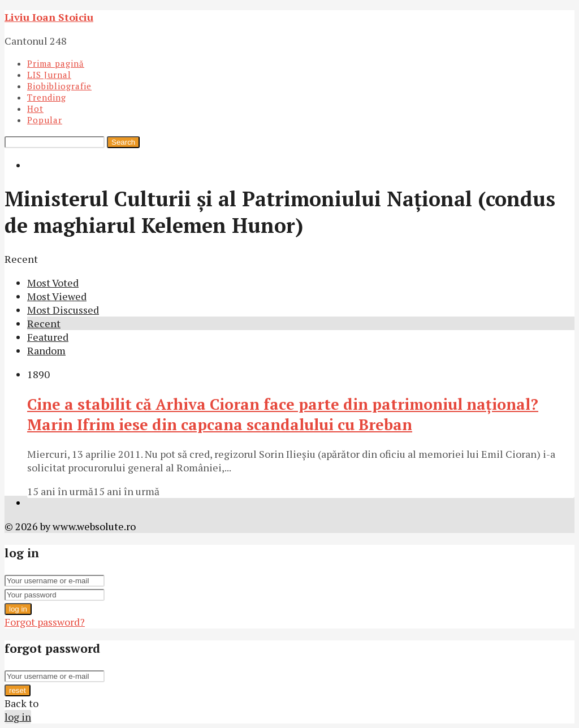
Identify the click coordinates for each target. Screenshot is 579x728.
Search (123, 142)
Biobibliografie (59, 86)
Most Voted (53, 283)
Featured (48, 337)
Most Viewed (57, 296)
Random (46, 350)
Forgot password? (45, 622)
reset (18, 690)
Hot (35, 109)
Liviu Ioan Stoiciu (49, 17)
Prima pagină (56, 63)
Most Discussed (63, 310)
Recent (44, 323)
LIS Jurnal (49, 75)
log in (18, 609)
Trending (47, 97)
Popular (45, 120)
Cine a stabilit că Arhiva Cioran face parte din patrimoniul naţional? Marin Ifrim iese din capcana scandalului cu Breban (283, 414)
